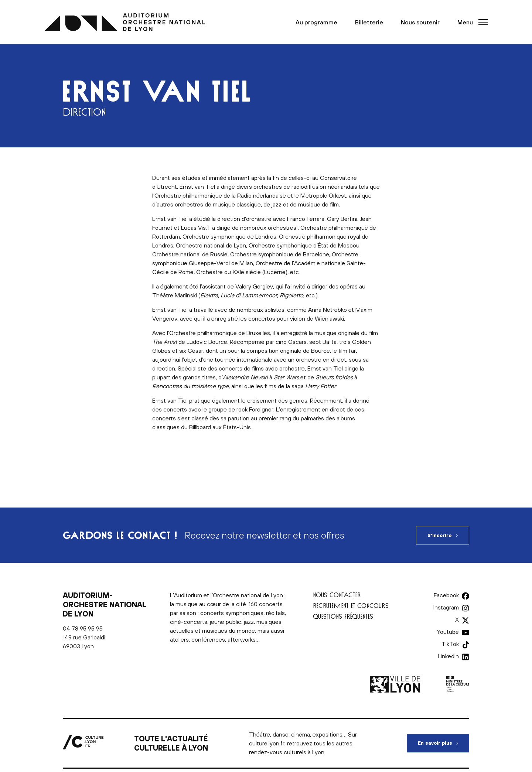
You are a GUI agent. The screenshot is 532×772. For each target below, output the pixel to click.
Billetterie (369, 22)
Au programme (316, 22)
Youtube (448, 632)
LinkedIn (448, 656)
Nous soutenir (420, 22)
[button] (470, 22)
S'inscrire (440, 535)
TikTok (450, 644)
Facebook (446, 595)
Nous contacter (337, 595)
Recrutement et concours (351, 606)
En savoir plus (444, 740)
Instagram (446, 607)
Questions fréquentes (343, 616)
